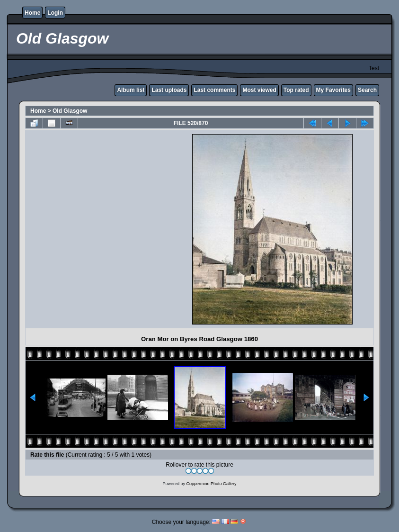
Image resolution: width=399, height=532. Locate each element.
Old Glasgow (70, 111)
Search (367, 90)
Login (55, 13)
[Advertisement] (111, 229)
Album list (131, 90)
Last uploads (169, 90)
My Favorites (333, 90)
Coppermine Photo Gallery (211, 484)
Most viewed (259, 90)
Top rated (296, 90)
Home (32, 13)
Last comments (214, 90)
